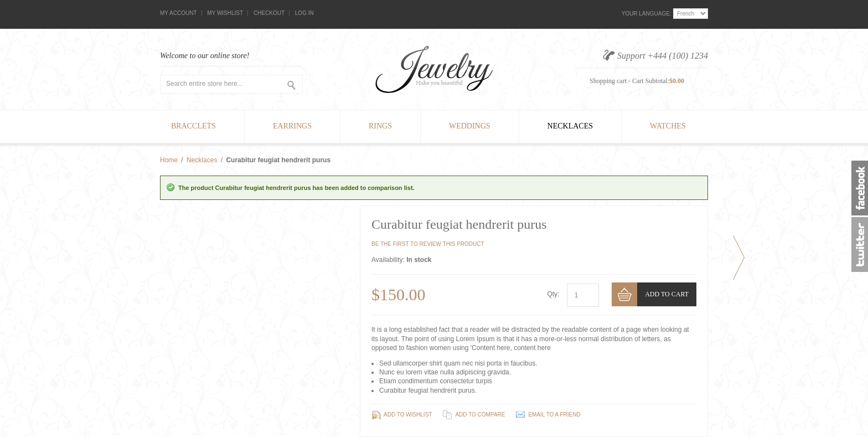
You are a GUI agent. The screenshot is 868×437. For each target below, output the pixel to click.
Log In (304, 13)
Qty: (553, 294)
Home (169, 160)
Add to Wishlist (408, 415)
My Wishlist (225, 13)
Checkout (269, 13)
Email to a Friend (554, 415)
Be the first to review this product (428, 244)
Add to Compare (480, 415)
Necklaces (202, 160)
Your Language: (647, 14)
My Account (179, 13)
